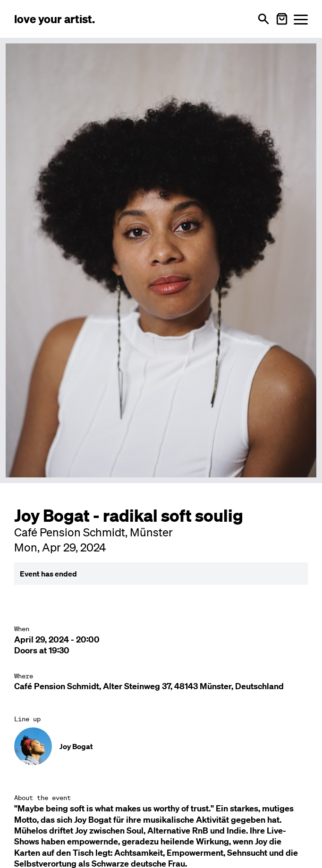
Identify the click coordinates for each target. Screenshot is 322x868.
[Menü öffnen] (301, 19)
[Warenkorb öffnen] (282, 19)
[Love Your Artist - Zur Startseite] (55, 19)
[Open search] (263, 19)
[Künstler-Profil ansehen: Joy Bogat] (161, 746)
